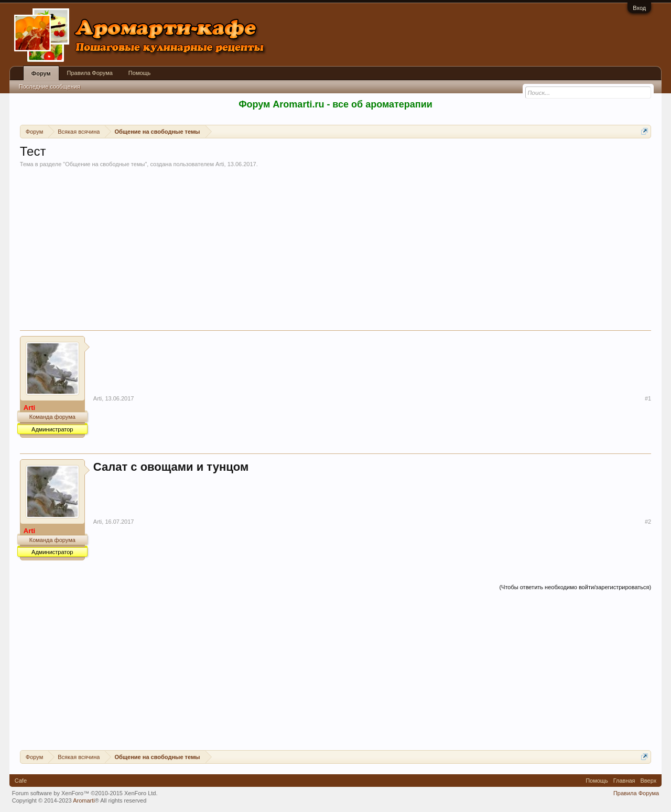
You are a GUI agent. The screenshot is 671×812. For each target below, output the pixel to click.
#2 (648, 522)
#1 (648, 398)
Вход (639, 8)
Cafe (21, 781)
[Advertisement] (335, 252)
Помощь (140, 73)
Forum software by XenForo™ (85, 793)
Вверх (649, 781)
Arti (220, 164)
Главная (624, 781)
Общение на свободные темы (105, 164)
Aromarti (84, 800)
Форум (41, 73)
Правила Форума (90, 73)
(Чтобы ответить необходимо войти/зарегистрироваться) (575, 587)
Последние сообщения (50, 86)
